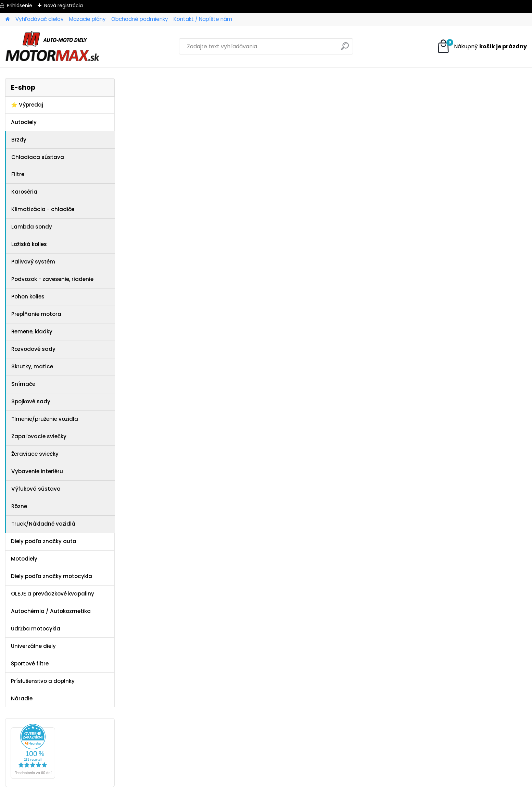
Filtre (18, 174)
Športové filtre (30, 664)
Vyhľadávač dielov (40, 19)
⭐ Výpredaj (27, 105)
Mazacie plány (87, 19)
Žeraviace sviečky (35, 454)
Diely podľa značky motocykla (52, 576)
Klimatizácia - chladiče (43, 209)
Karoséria (24, 192)
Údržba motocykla (36, 629)
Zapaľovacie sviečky (39, 436)
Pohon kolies (28, 297)
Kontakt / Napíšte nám (203, 19)
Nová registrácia (64, 5)
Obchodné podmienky (140, 19)
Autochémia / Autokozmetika (51, 611)
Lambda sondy (32, 227)
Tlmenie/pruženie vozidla (45, 419)
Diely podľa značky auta (44, 541)
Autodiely (24, 122)
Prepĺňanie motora (36, 314)
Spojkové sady (31, 401)
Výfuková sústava (36, 489)
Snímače (23, 384)
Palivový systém (33, 262)
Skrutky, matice (32, 366)
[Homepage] (8, 19)
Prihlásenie (20, 5)
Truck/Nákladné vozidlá (43, 524)
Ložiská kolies (29, 244)
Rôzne (19, 506)
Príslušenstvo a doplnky (43, 681)
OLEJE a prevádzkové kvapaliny (53, 594)
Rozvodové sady (33, 349)
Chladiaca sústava (38, 157)
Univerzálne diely (33, 646)
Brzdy (19, 140)
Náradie (22, 698)
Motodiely (24, 559)
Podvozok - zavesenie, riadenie (52, 279)
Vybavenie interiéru (37, 471)
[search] (345, 49)
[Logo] (52, 47)
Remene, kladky (32, 332)
